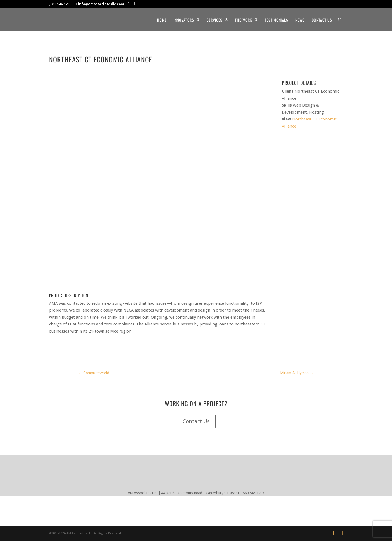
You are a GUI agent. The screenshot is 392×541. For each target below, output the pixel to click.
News (300, 20)
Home (162, 20)
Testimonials (276, 20)
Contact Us (322, 20)
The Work (244, 20)
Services (215, 20)
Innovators (184, 20)
